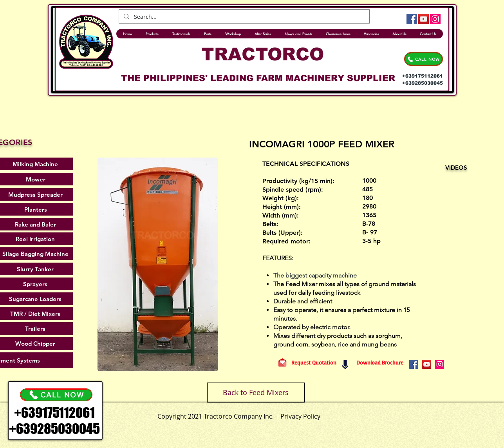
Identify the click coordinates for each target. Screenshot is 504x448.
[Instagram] (435, 19)
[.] (270, 414)
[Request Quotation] (314, 363)
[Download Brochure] (380, 363)
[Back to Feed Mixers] (256, 393)
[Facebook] (412, 19)
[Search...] (243, 17)
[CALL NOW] (424, 59)
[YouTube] (424, 19)
